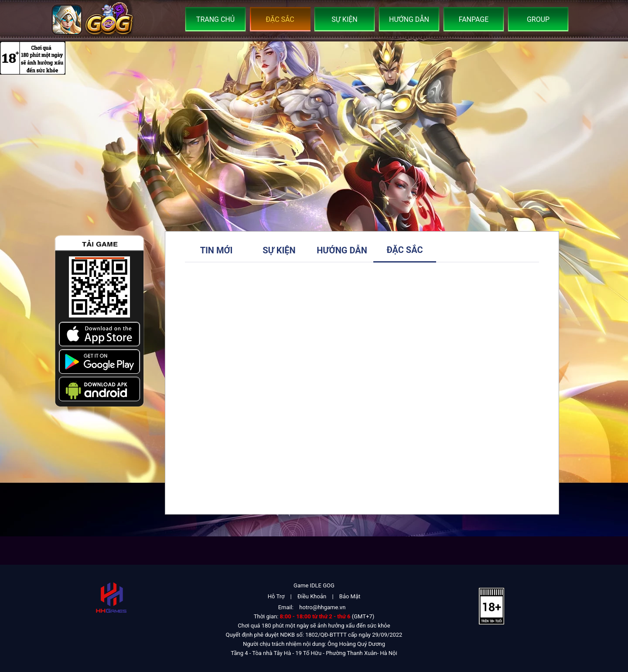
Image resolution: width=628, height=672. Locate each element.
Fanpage (474, 19)
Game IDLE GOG (314, 585)
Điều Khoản (312, 596)
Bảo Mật (350, 596)
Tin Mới (217, 250)
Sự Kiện (345, 19)
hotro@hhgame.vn (322, 607)
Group (538, 19)
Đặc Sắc (280, 19)
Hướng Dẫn (409, 19)
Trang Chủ (215, 19)
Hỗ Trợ (276, 596)
